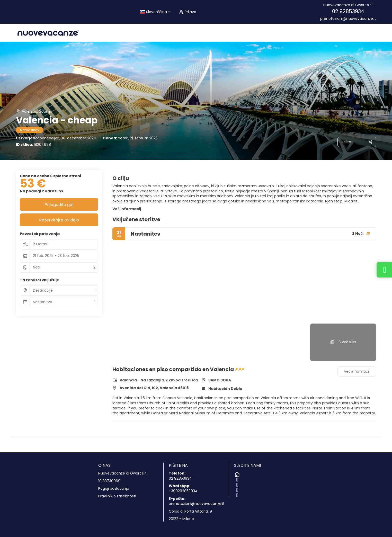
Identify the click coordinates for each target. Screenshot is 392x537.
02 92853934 (348, 11)
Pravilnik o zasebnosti (117, 496)
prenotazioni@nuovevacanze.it (348, 19)
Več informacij (127, 209)
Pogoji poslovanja (114, 489)
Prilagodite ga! (59, 205)
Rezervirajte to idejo (59, 220)
